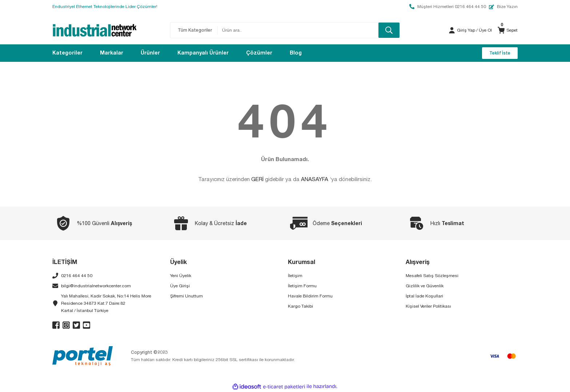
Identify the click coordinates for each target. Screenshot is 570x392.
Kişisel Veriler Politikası (428, 306)
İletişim (295, 276)
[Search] (309, 30)
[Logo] (95, 30)
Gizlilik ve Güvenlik (425, 286)
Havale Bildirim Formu (310, 296)
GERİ (257, 179)
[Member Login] (452, 30)
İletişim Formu (302, 286)
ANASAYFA (315, 179)
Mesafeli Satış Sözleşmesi (432, 276)
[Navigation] (67, 53)
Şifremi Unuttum (186, 296)
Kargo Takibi (300, 306)
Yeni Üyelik (181, 276)
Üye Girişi (180, 286)
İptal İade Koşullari (424, 296)
